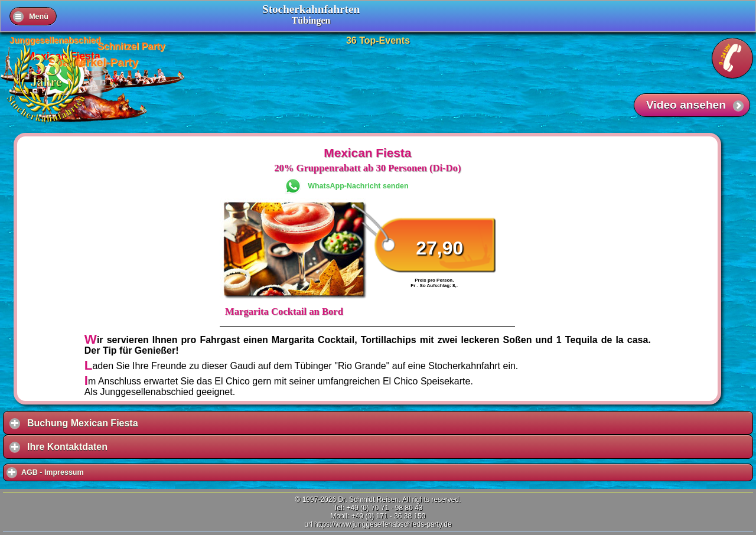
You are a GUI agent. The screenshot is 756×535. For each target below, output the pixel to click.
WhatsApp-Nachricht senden (358, 186)
